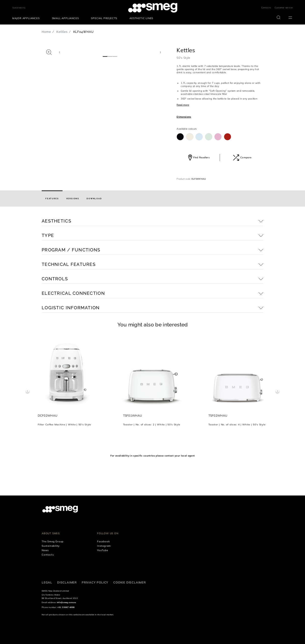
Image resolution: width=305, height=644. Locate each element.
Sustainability (19, 8)
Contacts (266, 8)
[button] (49, 52)
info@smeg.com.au (66, 602)
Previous (28, 391)
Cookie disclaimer (130, 582)
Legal (47, 582)
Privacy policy (95, 582)
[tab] (52, 198)
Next (277, 391)
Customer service (284, 8)
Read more (183, 105)
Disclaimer (67, 582)
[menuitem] (27, 18)
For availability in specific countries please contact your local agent (152, 456)
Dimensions (184, 117)
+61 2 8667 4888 (66, 607)
